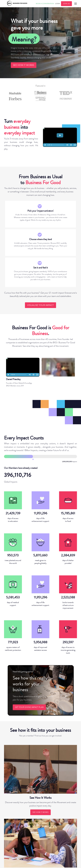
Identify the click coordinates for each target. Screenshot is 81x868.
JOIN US (67, 4)
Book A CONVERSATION (45, 4)
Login (57, 4)
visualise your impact (40, 305)
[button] (75, 4)
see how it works (24, 65)
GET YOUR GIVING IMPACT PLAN (29, 707)
